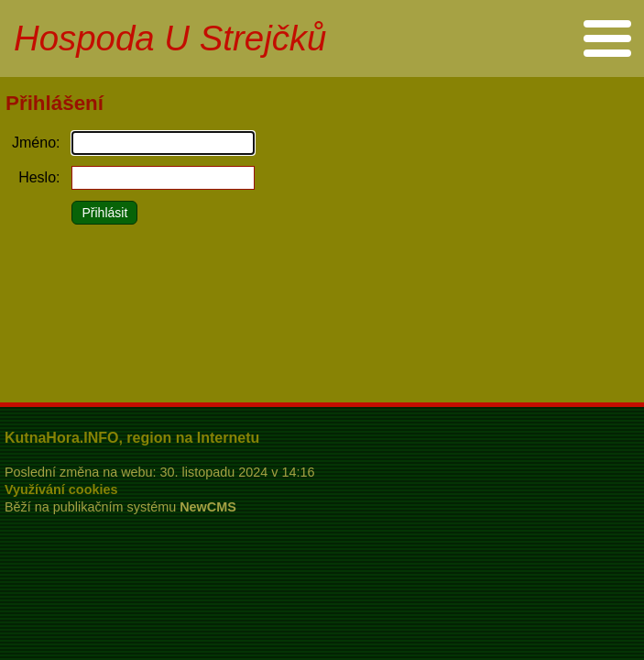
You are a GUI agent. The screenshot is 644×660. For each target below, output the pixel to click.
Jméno (34, 143)
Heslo (37, 177)
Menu (607, 38)
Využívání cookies (61, 489)
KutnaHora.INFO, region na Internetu (132, 438)
